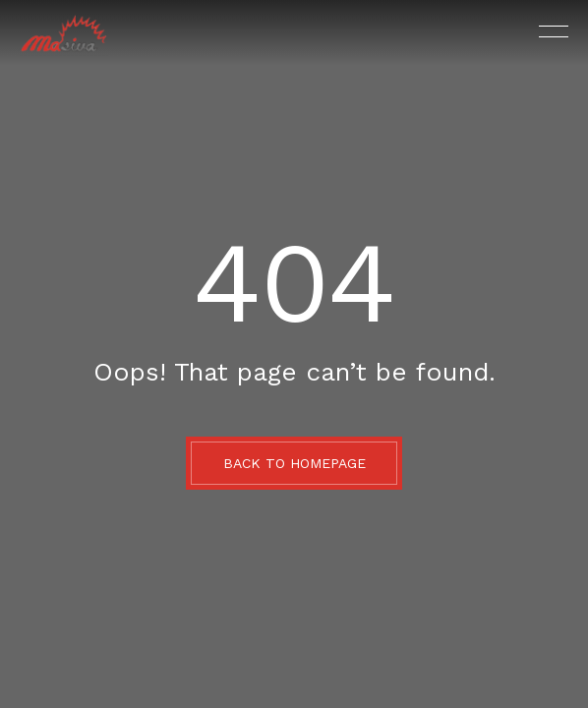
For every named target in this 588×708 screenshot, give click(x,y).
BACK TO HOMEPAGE (294, 463)
